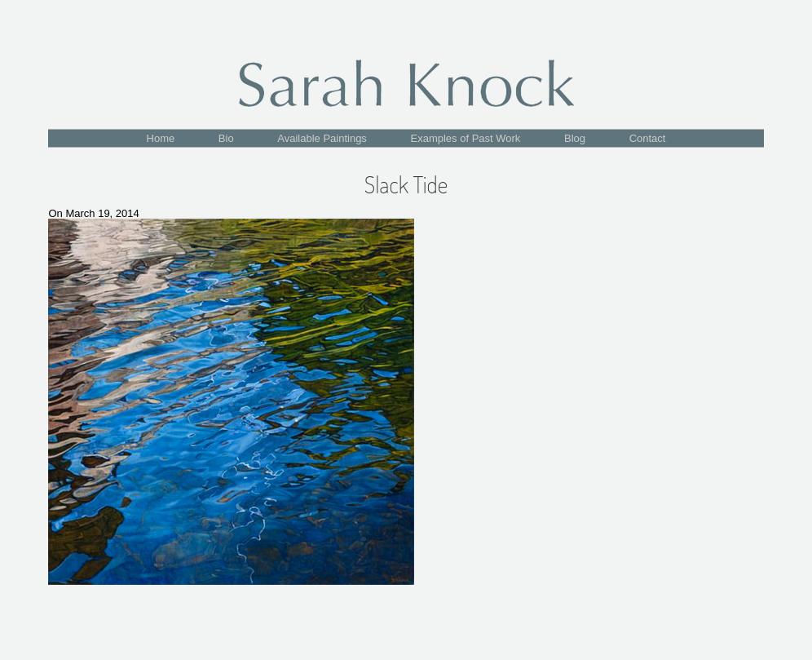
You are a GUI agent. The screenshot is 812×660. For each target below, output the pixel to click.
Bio (226, 138)
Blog (575, 138)
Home (161, 138)
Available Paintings (322, 138)
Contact (648, 138)
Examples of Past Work (466, 138)
